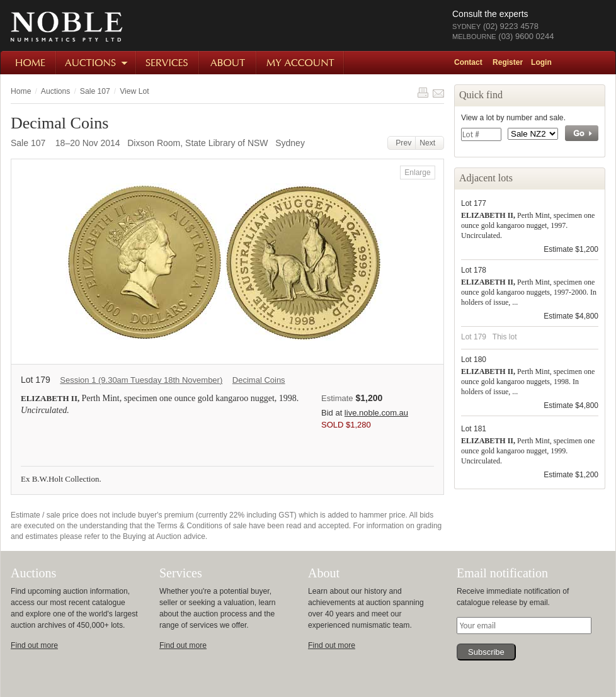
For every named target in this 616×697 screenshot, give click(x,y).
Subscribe (486, 652)
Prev (402, 143)
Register (508, 62)
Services (168, 63)
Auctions (97, 63)
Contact (468, 62)
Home (29, 63)
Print (423, 93)
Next (430, 143)
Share (438, 93)
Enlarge (417, 173)
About (228, 63)
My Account (301, 63)
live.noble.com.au (376, 413)
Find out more (34, 645)
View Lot (134, 91)
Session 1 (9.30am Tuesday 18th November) (141, 380)
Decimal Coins (259, 380)
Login (541, 62)
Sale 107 (95, 91)
